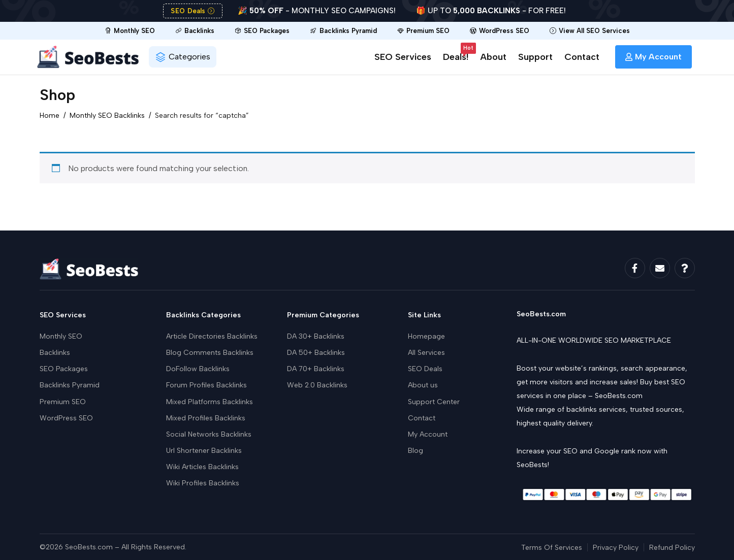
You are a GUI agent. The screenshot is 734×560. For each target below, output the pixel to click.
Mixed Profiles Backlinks (206, 418)
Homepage (426, 336)
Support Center (434, 402)
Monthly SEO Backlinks (107, 116)
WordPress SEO (66, 418)
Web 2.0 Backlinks (317, 385)
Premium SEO (63, 402)
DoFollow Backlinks (198, 369)
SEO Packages (64, 369)
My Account (428, 434)
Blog (416, 451)
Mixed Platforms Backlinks (210, 402)
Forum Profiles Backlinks (206, 385)
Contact (582, 57)
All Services (426, 353)
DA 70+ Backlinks (316, 369)
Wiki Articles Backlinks (202, 467)
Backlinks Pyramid (70, 385)
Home (50, 116)
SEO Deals (425, 369)
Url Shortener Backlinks (204, 451)
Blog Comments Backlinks (210, 353)
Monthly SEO (61, 336)
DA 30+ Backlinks (316, 336)
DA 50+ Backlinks (316, 353)
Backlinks (55, 353)
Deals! (456, 55)
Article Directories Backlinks (212, 336)
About (493, 57)
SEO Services (403, 57)
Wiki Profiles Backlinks (203, 483)
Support (535, 57)
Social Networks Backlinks (209, 434)
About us (423, 385)
